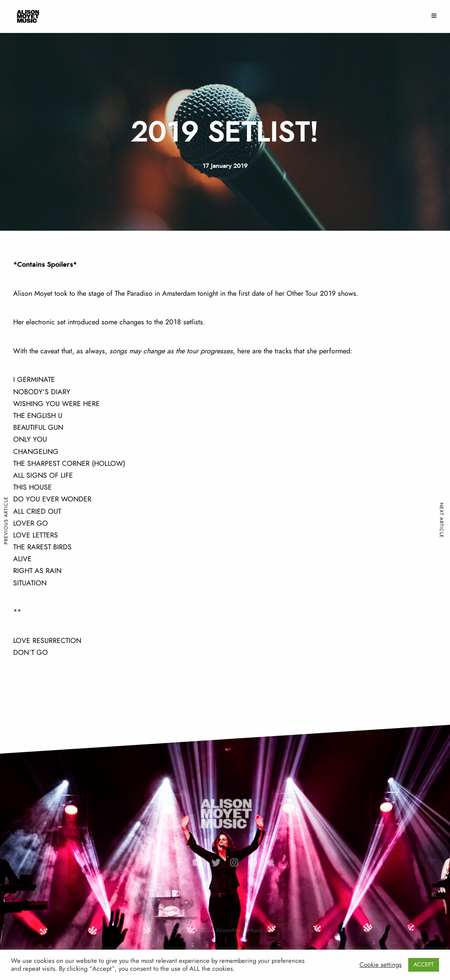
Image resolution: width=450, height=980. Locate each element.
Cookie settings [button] (381, 965)
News (225, 102)
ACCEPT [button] (424, 965)
